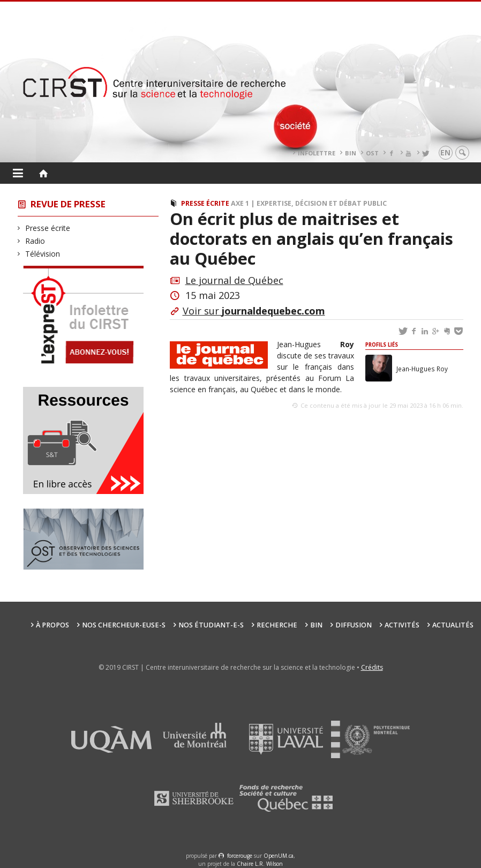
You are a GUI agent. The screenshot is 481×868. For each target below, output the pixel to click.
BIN (351, 153)
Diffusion (354, 625)
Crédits (372, 667)
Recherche (277, 625)
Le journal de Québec (234, 280)
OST (372, 153)
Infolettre (317, 153)
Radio (35, 241)
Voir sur (254, 311)
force (240, 856)
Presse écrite (48, 228)
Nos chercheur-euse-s (124, 625)
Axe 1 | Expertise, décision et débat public (309, 203)
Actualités (453, 625)
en (445, 152)
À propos (52, 625)
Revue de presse (68, 204)
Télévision (43, 254)
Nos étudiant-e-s (211, 625)
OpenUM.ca (279, 856)
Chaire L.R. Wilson (260, 864)
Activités (402, 625)
